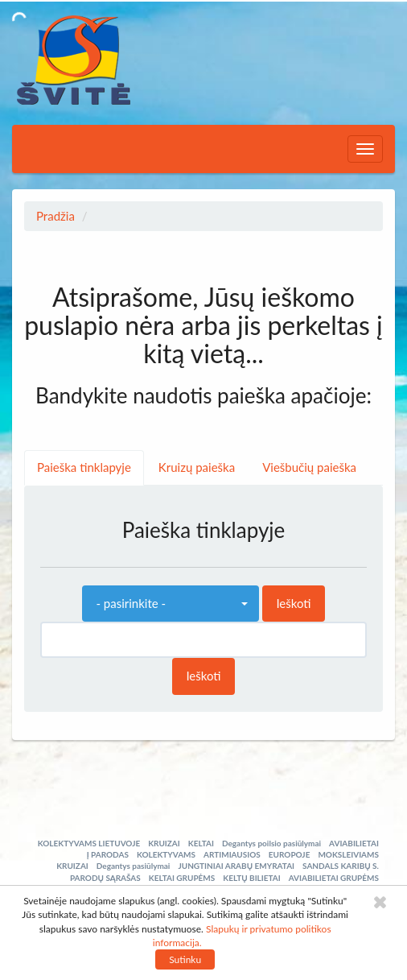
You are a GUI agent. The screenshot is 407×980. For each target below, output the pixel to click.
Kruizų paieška (197, 467)
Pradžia (55, 216)
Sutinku (185, 959)
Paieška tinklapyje (84, 467)
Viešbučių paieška (309, 467)
